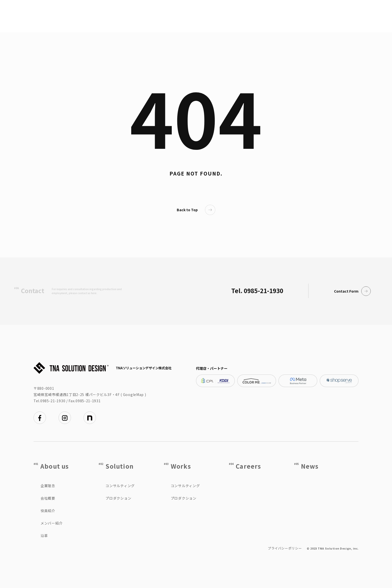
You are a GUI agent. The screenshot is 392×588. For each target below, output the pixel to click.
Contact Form (352, 291)
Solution (119, 466)
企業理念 (48, 486)
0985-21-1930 (53, 401)
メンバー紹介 (51, 523)
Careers (248, 466)
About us (55, 466)
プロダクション (118, 498)
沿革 (44, 536)
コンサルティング (120, 486)
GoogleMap (133, 394)
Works (181, 466)
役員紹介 (48, 511)
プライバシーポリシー (285, 548)
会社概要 (48, 498)
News (310, 466)
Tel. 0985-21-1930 (257, 291)
